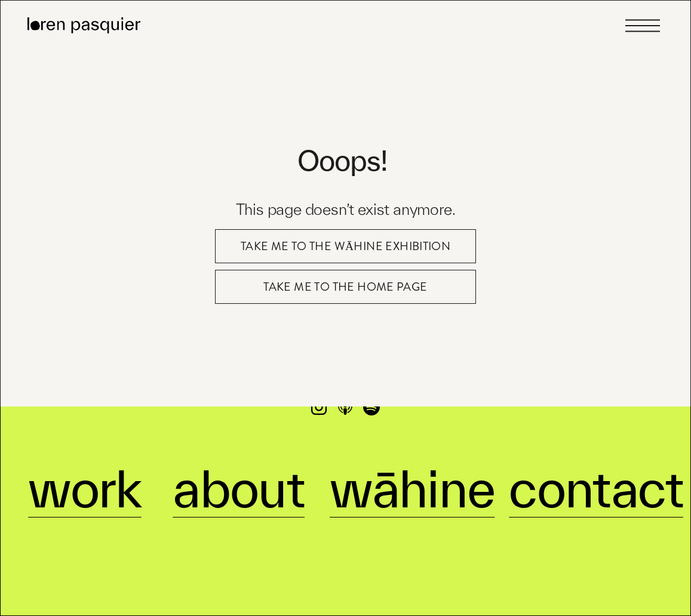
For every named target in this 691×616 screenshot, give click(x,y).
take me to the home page (345, 287)
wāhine (412, 473)
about (239, 473)
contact (596, 473)
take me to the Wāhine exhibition (346, 246)
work (85, 473)
